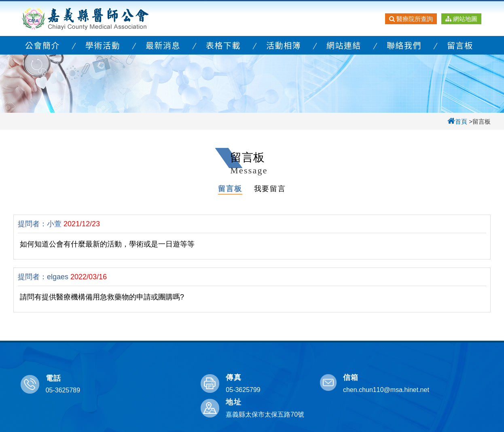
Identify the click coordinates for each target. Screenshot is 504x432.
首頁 (457, 121)
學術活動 (103, 45)
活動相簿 (284, 45)
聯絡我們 (404, 45)
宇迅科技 (327, 424)
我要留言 (270, 189)
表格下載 (223, 45)
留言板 (460, 45)
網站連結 (344, 45)
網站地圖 (461, 19)
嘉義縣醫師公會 (85, 19)
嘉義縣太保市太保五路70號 (444, 390)
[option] (252, 83)
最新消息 (163, 45)
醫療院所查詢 (411, 19)
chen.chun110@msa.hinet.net (327, 390)
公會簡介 (42, 45)
